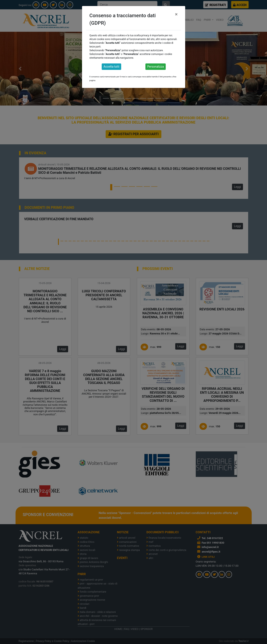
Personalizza (156, 67)
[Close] (176, 14)
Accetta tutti (111, 67)
